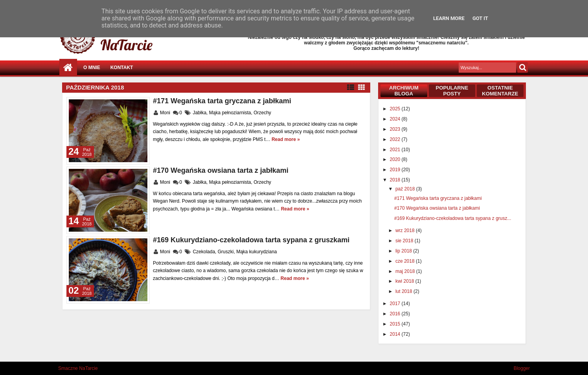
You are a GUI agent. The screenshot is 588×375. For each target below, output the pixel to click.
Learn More (449, 18)
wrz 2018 (406, 230)
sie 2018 (405, 241)
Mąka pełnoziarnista (230, 113)
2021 (396, 150)
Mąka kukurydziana (256, 252)
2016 (396, 314)
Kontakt (122, 68)
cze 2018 (406, 261)
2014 (396, 334)
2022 (396, 139)
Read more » (286, 139)
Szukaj (523, 67)
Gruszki (226, 252)
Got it (480, 18)
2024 (396, 119)
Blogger (522, 368)
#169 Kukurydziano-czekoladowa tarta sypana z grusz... (453, 218)
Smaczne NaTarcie (78, 368)
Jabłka (199, 113)
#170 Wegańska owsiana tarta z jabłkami (221, 170)
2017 (396, 304)
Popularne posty (452, 91)
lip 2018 (404, 251)
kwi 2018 (405, 281)
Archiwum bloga (404, 91)
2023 (396, 129)
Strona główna (68, 68)
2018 (396, 180)
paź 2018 (406, 189)
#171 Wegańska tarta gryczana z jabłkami (222, 101)
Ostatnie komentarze (500, 91)
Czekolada (204, 252)
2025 (396, 109)
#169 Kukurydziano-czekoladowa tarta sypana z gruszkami (251, 240)
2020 (396, 159)
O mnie (92, 68)
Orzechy (262, 113)
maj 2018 (406, 271)
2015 (396, 324)
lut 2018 (404, 291)
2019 (396, 170)
